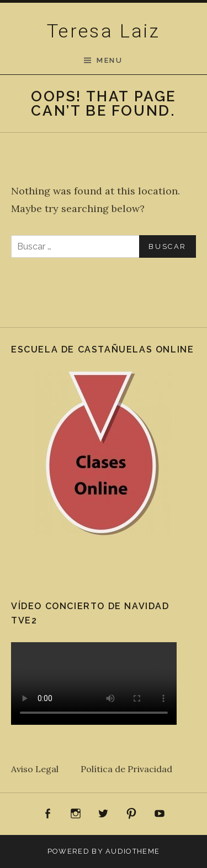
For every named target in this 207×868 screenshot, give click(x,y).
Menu (110, 60)
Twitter (104, 814)
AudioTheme (132, 851)
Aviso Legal (46, 769)
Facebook (48, 814)
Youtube (160, 814)
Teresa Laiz (104, 31)
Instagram (76, 814)
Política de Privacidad (126, 769)
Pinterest (131, 814)
